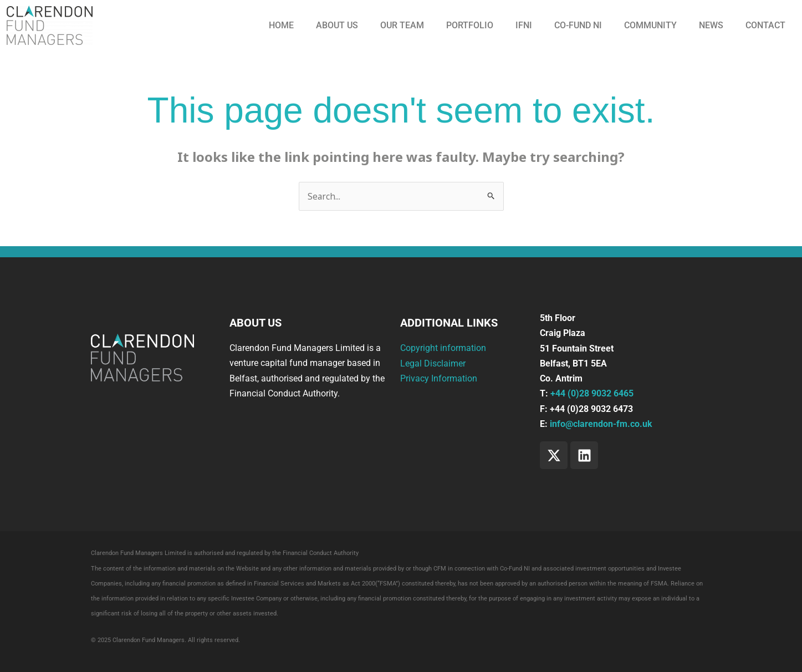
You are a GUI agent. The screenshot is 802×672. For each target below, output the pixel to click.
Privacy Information (439, 378)
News (711, 25)
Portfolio (470, 25)
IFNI (524, 25)
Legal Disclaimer (433, 363)
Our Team (402, 25)
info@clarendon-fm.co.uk (601, 424)
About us (337, 25)
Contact (765, 25)
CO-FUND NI (578, 25)
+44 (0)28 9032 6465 (592, 394)
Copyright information (443, 348)
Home (281, 25)
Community (650, 25)
